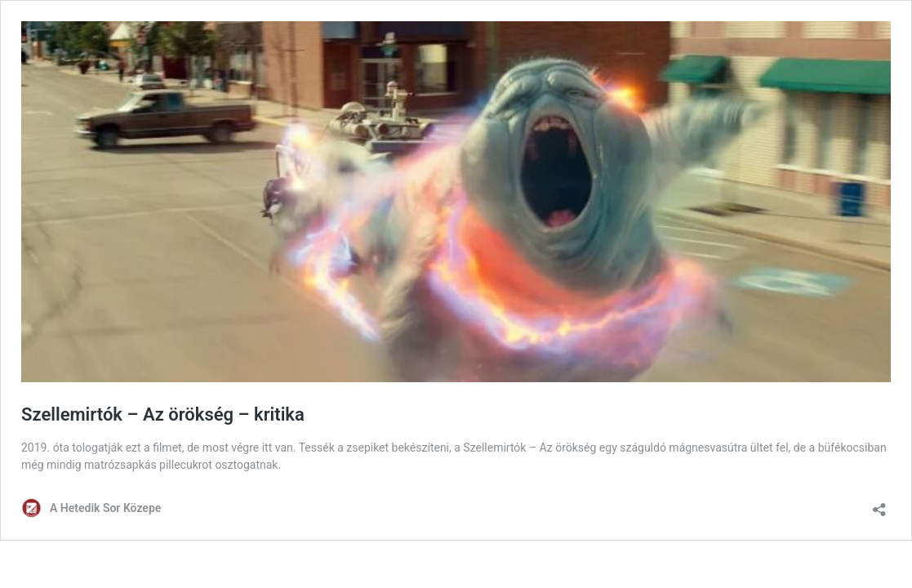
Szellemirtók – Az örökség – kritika (163, 414)
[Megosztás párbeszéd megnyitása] (879, 504)
